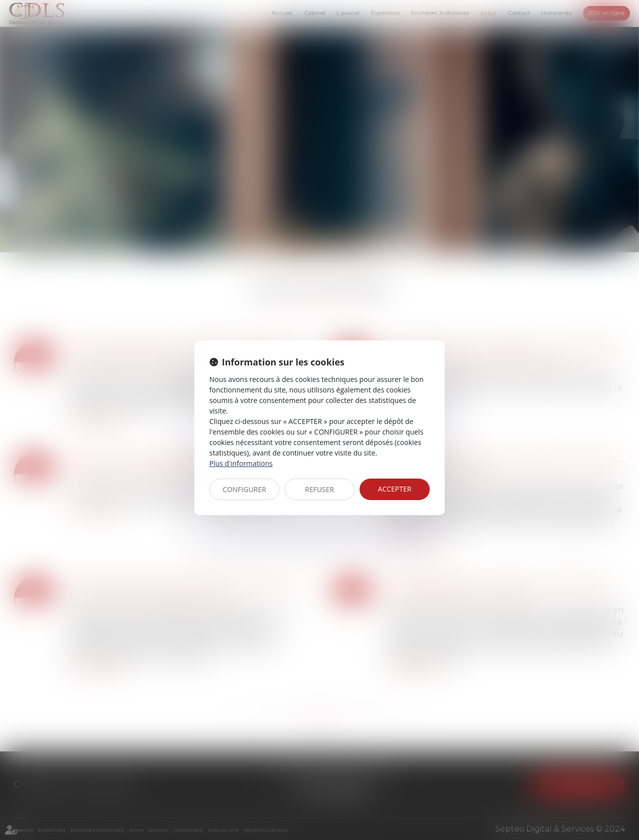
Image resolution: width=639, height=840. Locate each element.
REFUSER (319, 489)
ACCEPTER (395, 489)
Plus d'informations (241, 463)
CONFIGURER (245, 489)
